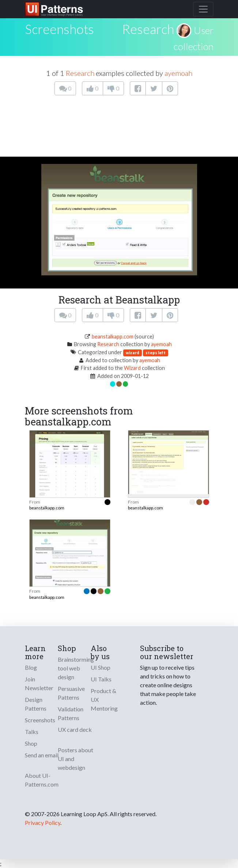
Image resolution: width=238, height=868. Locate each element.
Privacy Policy (43, 823)
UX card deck (75, 729)
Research (148, 29)
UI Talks (101, 679)
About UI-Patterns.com (42, 780)
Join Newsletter (39, 683)
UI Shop (101, 667)
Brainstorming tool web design (76, 668)
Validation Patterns (71, 713)
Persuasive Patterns (71, 693)
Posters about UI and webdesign (75, 759)
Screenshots (40, 720)
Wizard (132, 368)
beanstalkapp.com (113, 337)
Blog (31, 667)
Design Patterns (36, 704)
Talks (32, 732)
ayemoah (178, 73)
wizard (133, 353)
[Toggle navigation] (203, 9)
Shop (31, 743)
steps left (156, 353)
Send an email (42, 755)
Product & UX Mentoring (104, 699)
